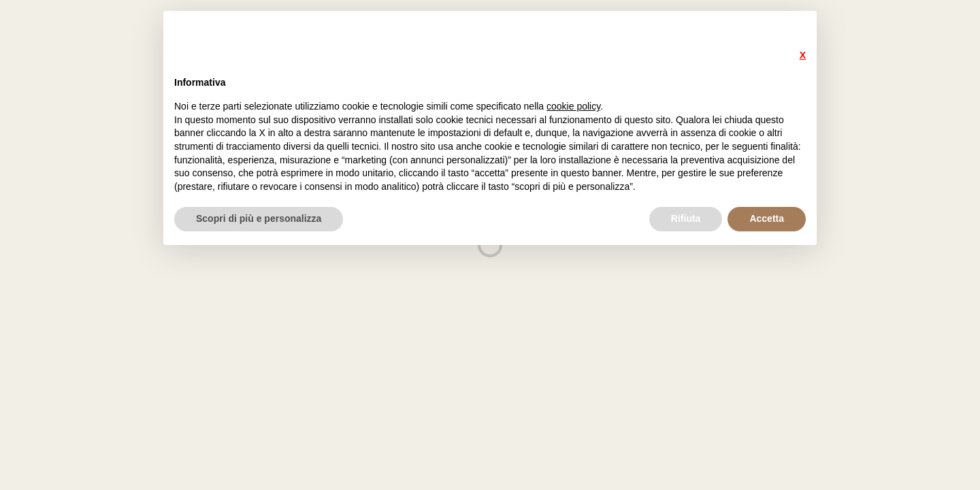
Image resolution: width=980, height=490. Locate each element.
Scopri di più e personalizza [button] (259, 218)
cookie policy (573, 106)
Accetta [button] (767, 218)
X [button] (803, 55)
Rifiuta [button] (686, 218)
